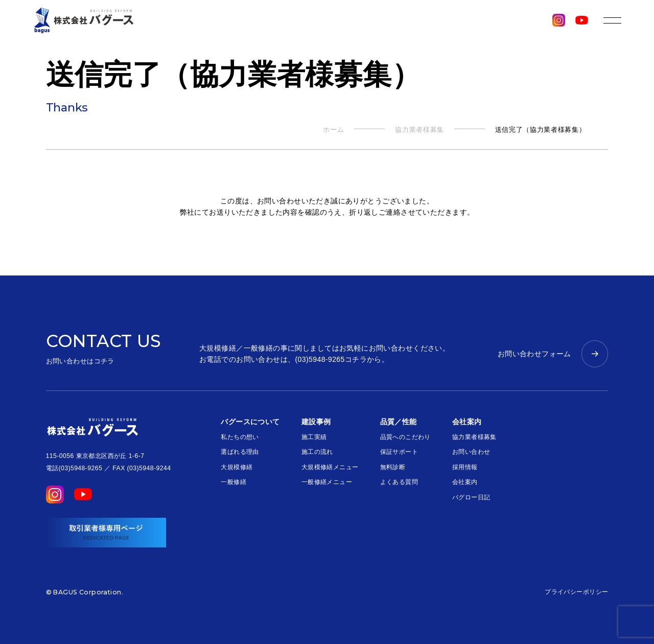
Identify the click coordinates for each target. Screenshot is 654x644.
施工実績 (314, 437)
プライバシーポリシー (576, 592)
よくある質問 (399, 482)
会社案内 (465, 482)
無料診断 (393, 467)
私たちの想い (240, 437)
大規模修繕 (237, 467)
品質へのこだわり (405, 437)
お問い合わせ (471, 452)
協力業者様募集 (474, 437)
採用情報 (465, 467)
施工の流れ (317, 452)
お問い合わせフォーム (534, 354)
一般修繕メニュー (327, 482)
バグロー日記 (471, 497)
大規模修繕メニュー (330, 467)
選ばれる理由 (240, 452)
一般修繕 (233, 482)
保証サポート (399, 452)
